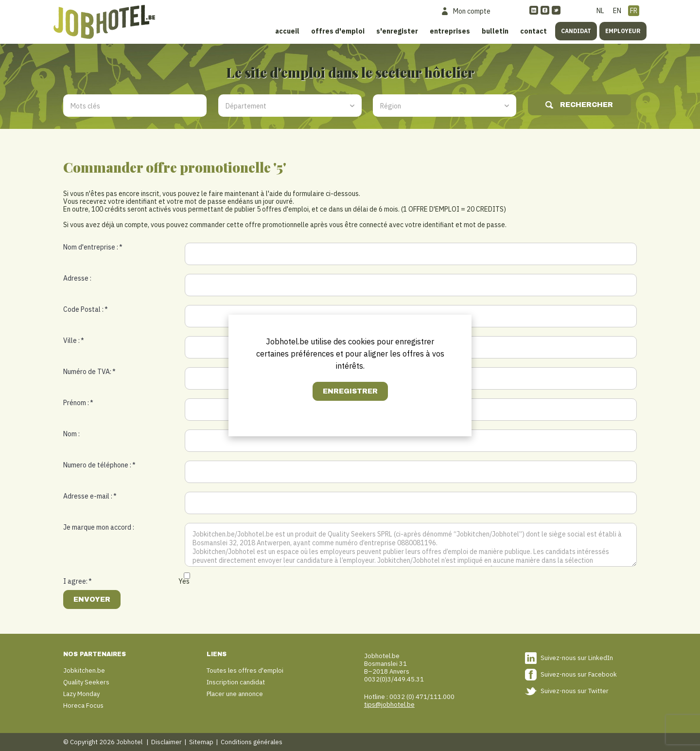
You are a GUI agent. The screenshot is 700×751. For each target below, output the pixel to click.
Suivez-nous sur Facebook (579, 674)
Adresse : (77, 278)
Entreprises (450, 31)
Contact (534, 31)
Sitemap (201, 742)
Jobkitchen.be (84, 671)
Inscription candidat (236, 682)
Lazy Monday (81, 694)
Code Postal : (86, 309)
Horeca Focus (83, 706)
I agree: (78, 581)
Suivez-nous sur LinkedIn (577, 658)
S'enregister (397, 31)
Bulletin (495, 31)
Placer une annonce (235, 694)
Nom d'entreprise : (93, 247)
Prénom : (78, 403)
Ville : (74, 340)
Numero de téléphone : (99, 465)
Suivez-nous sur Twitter (575, 691)
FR (634, 11)
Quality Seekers (86, 682)
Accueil (287, 31)
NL (600, 11)
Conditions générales (252, 742)
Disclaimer (166, 742)
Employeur (623, 31)
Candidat (576, 31)
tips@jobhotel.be (389, 705)
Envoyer (92, 599)
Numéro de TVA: (89, 372)
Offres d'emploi (338, 31)
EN (617, 11)
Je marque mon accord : (99, 527)
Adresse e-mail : (90, 496)
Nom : (71, 434)
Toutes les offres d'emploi (245, 671)
